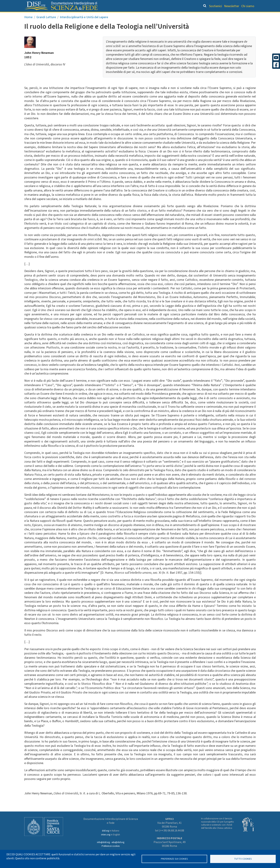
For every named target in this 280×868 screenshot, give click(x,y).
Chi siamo (248, 6)
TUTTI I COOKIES (243, 859)
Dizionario (177, 15)
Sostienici (216, 6)
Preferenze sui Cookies (174, 859)
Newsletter (232, 6)
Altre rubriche (238, 15)
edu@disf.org (118, 842)
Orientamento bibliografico (138, 15)
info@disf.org (103, 842)
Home (28, 25)
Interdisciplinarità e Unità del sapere (84, 25)
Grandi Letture (95, 15)
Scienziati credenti (206, 15)
